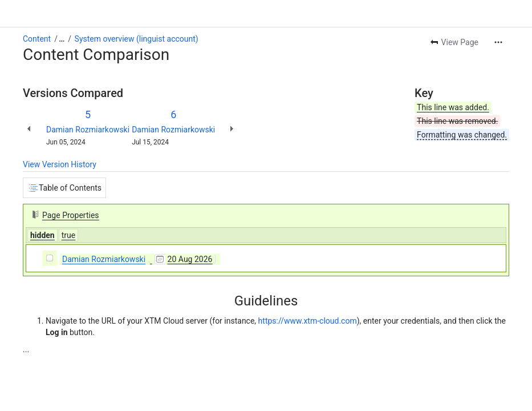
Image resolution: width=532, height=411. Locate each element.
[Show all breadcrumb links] (62, 39)
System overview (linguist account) (137, 39)
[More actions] (498, 42)
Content (37, 39)
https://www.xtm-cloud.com (308, 321)
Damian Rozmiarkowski (88, 130)
